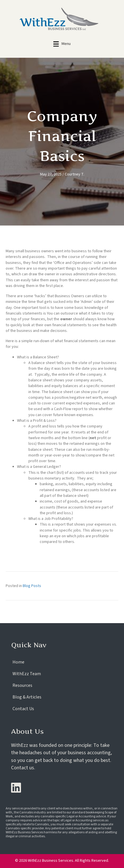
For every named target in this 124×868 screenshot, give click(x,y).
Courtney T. (74, 174)
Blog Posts (32, 586)
